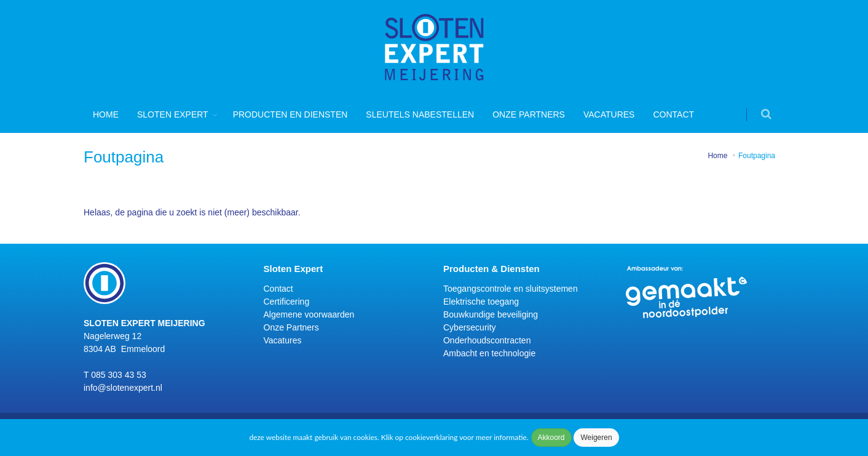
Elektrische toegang (481, 302)
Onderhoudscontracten (487, 340)
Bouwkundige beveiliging (491, 314)
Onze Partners (529, 114)
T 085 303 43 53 (115, 375)
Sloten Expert (173, 114)
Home (106, 114)
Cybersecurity (470, 327)
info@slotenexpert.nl (123, 388)
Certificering (287, 302)
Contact (673, 114)
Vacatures (609, 114)
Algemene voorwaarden (309, 314)
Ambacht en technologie (489, 353)
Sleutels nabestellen (420, 114)
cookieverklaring (431, 437)
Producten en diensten (290, 114)
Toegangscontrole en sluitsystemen (511, 289)
